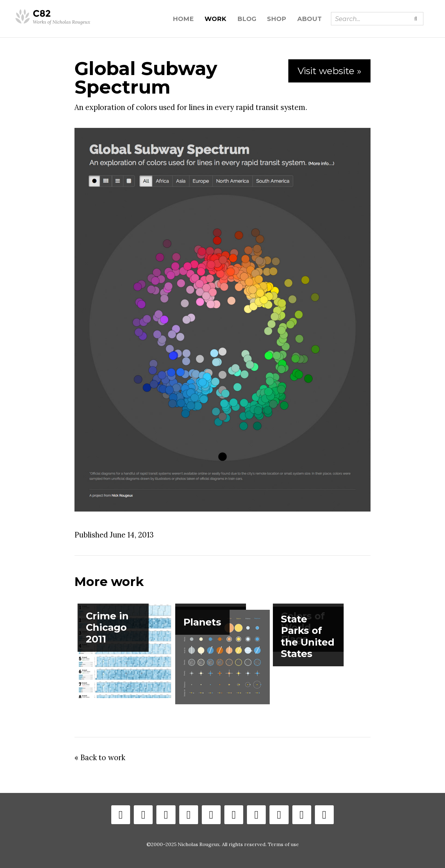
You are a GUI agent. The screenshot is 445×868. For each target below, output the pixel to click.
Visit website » (329, 71)
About (309, 19)
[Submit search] (416, 19)
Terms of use (283, 844)
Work (215, 19)
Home (183, 19)
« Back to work (100, 758)
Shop (277, 19)
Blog (247, 19)
